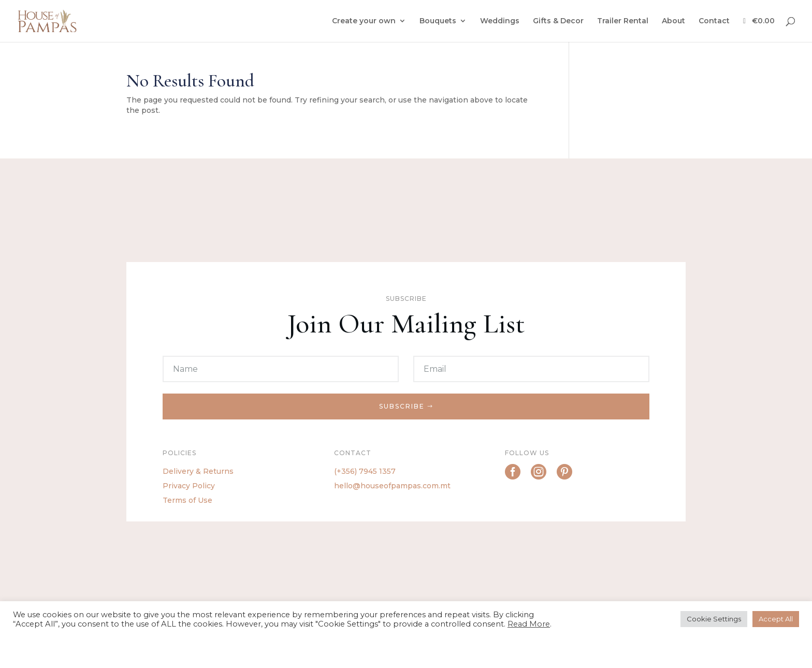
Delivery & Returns (198, 471)
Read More (529, 624)
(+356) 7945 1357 (365, 471)
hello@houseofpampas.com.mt (392, 486)
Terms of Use (187, 500)
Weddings (500, 21)
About (673, 21)
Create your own (364, 21)
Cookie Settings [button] (714, 619)
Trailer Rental (623, 21)
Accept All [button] (776, 619)
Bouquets (438, 21)
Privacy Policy (189, 486)
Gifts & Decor (558, 21)
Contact (714, 21)
